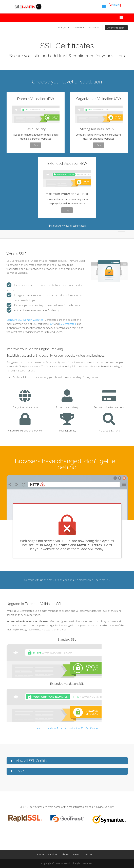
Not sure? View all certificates (67, 226)
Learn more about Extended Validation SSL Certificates (67, 728)
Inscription (94, 27)
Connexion (79, 27)
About (65, 854)
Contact (89, 854)
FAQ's (20, 771)
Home (40, 854)
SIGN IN (116, 5)
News (76, 854)
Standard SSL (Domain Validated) (25, 320)
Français (63, 27)
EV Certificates (68, 324)
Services (53, 854)
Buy (36, 145)
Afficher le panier (116, 28)
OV (52, 324)
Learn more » (102, 580)
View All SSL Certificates (34, 761)
